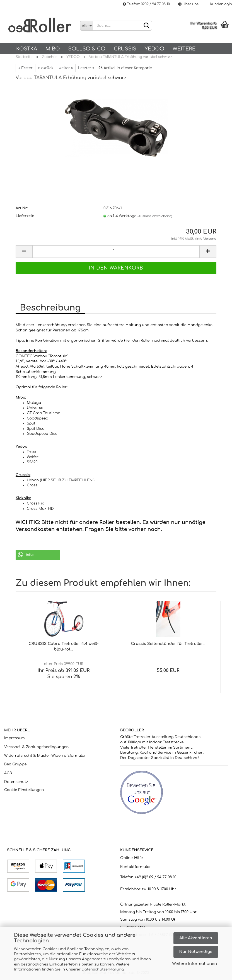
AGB (8, 773)
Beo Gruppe (15, 764)
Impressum (14, 738)
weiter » (66, 68)
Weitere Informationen (194, 964)
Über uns (188, 4)
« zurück (46, 68)
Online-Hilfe (131, 858)
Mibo (53, 49)
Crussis (125, 49)
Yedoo (154, 49)
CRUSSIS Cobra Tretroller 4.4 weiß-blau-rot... (63, 647)
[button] (38, 555)
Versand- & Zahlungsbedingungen (36, 747)
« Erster (26, 68)
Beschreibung (50, 308)
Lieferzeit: (25, 216)
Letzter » (86, 68)
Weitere (184, 49)
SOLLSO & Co (87, 49)
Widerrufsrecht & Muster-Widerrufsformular (45, 756)
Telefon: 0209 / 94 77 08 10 (146, 4)
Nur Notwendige (196, 952)
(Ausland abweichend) (155, 216)
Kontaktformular (136, 867)
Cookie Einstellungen (24, 790)
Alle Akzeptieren (196, 938)
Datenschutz (16, 782)
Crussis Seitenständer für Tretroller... (168, 644)
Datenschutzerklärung (103, 969)
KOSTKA (27, 49)
